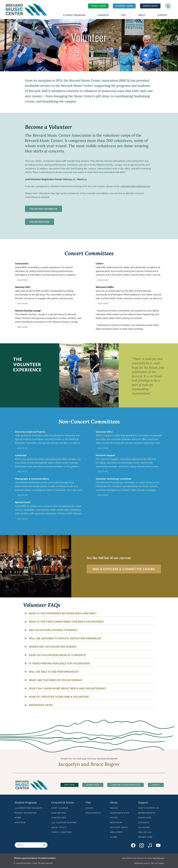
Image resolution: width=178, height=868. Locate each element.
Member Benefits (147, 813)
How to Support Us (148, 808)
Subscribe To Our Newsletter (126, 785)
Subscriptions (59, 813)
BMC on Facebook (133, 845)
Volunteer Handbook (43, 209)
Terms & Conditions (61, 832)
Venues (89, 808)
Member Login (145, 837)
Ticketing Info (59, 818)
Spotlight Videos (119, 827)
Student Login (124, 6)
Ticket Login (98, 6)
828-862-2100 (159, 858)
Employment (116, 832)
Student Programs (74, 15)
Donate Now (150, 6)
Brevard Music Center (26, 3)
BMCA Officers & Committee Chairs (124, 569)
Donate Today (93, 785)
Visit (124, 15)
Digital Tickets (59, 827)
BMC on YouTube (158, 845)
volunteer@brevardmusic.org (135, 186)
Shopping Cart (168, 6)
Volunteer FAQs (40, 222)
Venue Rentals (93, 813)
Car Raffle (144, 823)
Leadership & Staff (120, 813)
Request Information (26, 813)
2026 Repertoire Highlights (28, 808)
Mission (114, 808)
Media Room (116, 823)
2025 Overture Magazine (64, 823)
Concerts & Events (63, 802)
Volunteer (144, 827)
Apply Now (69, 785)
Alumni (113, 837)
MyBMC (18, 818)
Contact (156, 785)
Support (163, 15)
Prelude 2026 (145, 832)
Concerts (103, 15)
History (114, 818)
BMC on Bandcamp (150, 845)
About (142, 15)
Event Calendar (60, 808)
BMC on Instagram (142, 845)
